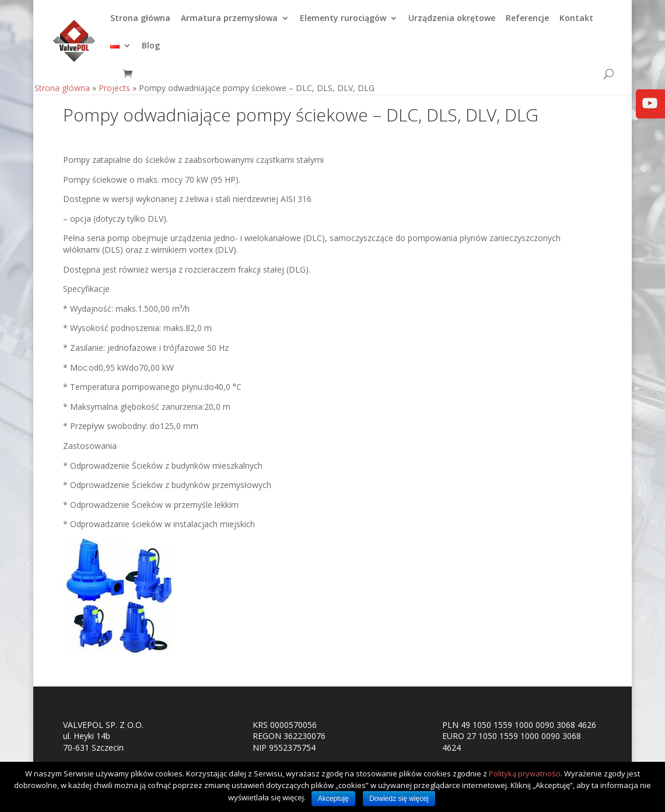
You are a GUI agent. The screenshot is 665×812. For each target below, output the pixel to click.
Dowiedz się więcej (399, 799)
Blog (151, 51)
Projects (114, 93)
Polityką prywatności (525, 773)
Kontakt (576, 24)
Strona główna (140, 24)
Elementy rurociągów (343, 24)
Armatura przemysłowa (229, 24)
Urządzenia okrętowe (452, 24)
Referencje (527, 24)
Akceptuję (333, 799)
